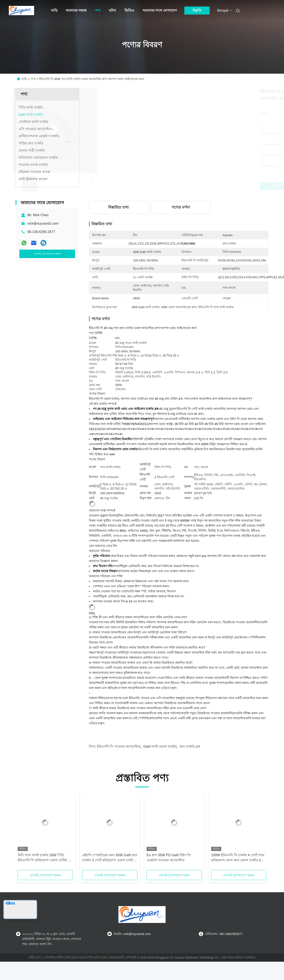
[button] (31, 833)
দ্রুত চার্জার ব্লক (190, 746)
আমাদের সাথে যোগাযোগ (160, 10)
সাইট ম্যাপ (34, 957)
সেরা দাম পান (201, 186)
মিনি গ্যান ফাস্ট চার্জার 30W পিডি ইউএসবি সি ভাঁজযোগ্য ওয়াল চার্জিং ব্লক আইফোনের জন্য (45, 858)
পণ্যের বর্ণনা (181, 207)
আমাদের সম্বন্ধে (76, 10)
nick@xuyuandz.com (43, 223)
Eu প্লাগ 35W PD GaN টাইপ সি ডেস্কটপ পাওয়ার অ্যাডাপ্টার (169, 858)
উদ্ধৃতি (197, 10)
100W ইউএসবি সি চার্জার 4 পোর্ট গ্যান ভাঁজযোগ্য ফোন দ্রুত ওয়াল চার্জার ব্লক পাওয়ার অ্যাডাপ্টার (238, 858)
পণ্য (98, 10)
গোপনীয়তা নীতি (54, 957)
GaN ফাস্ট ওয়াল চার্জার (160, 746)
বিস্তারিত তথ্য (118, 207)
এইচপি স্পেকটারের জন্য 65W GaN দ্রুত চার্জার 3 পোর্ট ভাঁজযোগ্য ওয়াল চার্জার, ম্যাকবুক (110, 858)
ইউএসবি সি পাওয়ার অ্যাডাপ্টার (119, 746)
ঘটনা (113, 10)
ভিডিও (129, 10)
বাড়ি (54, 10)
